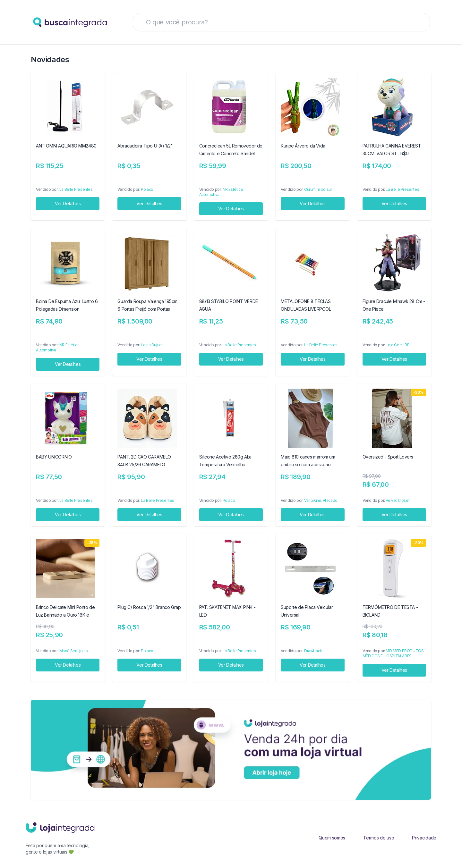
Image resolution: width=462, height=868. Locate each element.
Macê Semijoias (73, 651)
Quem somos (332, 838)
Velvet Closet (398, 500)
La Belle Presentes (76, 189)
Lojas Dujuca (152, 345)
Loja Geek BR (398, 345)
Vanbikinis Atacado (321, 500)
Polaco (147, 189)
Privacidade (424, 838)
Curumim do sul (318, 189)
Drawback (313, 651)
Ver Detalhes (68, 203)
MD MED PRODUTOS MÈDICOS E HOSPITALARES (393, 653)
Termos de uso (379, 838)
